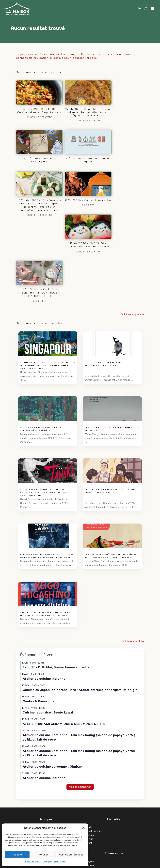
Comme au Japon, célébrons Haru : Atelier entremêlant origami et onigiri (80, 581)
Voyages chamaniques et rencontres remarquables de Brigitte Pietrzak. (47, 448)
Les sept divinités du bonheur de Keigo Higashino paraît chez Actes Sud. (47, 506)
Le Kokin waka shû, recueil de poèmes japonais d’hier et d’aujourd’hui (111, 448)
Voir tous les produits (133, 206)
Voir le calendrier (80, 678)
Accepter (17, 855)
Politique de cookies (33, 862)
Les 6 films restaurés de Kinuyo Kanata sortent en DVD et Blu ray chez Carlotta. (44, 384)
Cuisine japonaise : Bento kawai (48, 604)
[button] (83, 828)
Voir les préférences (71, 855)
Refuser (43, 855)
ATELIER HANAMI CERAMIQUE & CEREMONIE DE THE (64, 615)
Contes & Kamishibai (39, 593)
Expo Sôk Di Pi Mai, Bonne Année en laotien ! (58, 559)
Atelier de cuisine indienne (44, 570)
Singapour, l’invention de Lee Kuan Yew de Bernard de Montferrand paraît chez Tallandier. (48, 257)
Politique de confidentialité (55, 862)
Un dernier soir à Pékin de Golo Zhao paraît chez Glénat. (111, 383)
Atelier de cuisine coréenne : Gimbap (52, 658)
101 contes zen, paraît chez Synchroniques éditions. (104, 256)
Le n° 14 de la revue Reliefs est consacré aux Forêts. (41, 321)
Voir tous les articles (133, 533)
